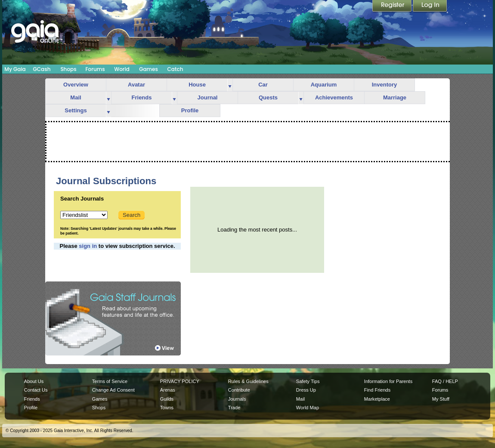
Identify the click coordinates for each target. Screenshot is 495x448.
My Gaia (15, 69)
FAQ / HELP (445, 381)
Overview (76, 85)
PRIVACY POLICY (180, 381)
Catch (175, 69)
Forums (95, 69)
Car (263, 85)
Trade (234, 408)
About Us (34, 381)
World (122, 69)
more (230, 85)
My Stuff (441, 399)
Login (430, 6)
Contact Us (36, 390)
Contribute (239, 390)
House (197, 85)
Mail (76, 97)
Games (148, 69)
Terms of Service (110, 381)
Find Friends (377, 390)
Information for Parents (388, 381)
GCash (42, 69)
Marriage (395, 97)
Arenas (168, 390)
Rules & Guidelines (248, 381)
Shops (68, 69)
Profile (190, 110)
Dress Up (306, 390)
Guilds (167, 399)
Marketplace (377, 399)
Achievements (334, 97)
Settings (76, 110)
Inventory (385, 85)
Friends (142, 97)
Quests (268, 97)
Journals (237, 399)
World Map (308, 408)
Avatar (136, 85)
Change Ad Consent (113, 390)
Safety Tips (308, 381)
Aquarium (324, 85)
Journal (208, 97)
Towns (167, 408)
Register (393, 6)
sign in (88, 246)
